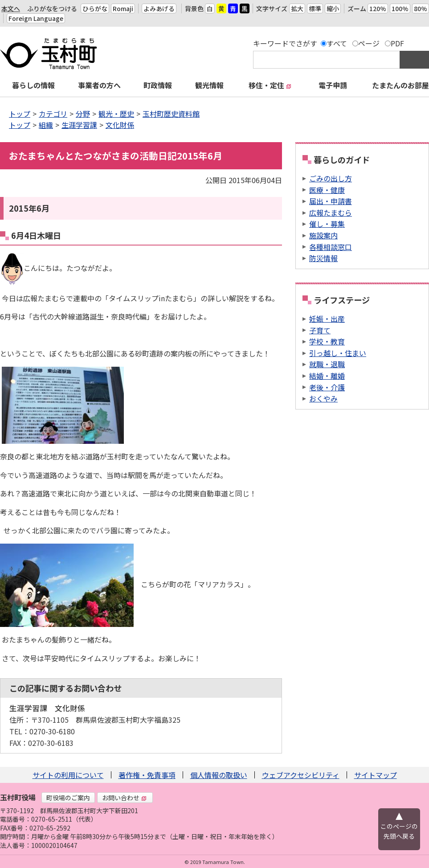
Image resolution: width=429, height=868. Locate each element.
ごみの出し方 (331, 178)
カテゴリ (53, 114)
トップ (20, 114)
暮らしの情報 (33, 85)
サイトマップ (376, 775)
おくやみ (323, 398)
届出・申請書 (331, 201)
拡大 (297, 8)
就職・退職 (327, 364)
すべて (337, 43)
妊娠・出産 (327, 319)
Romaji (123, 8)
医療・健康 (327, 190)
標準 (315, 8)
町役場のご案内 (68, 798)
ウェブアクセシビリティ (301, 775)
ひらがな (95, 8)
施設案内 (323, 235)
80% (421, 8)
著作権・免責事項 (147, 775)
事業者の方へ (99, 85)
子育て (320, 330)
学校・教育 (327, 341)
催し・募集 (327, 224)
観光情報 (209, 85)
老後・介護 (327, 387)
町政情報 (158, 85)
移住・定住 (270, 85)
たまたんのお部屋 (400, 85)
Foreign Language (36, 18)
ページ (369, 43)
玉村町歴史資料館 (171, 114)
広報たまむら (331, 213)
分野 (83, 114)
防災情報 (323, 258)
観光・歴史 (116, 114)
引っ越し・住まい (338, 353)
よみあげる (159, 8)
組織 (46, 125)
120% (378, 8)
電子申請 (333, 85)
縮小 (333, 8)
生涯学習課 (79, 125)
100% (400, 8)
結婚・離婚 (327, 376)
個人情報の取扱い (219, 775)
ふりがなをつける (52, 8)
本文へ (11, 8)
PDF (397, 43)
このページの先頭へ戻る (399, 831)
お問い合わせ (124, 798)
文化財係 (120, 125)
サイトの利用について (68, 775)
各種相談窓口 (331, 247)
